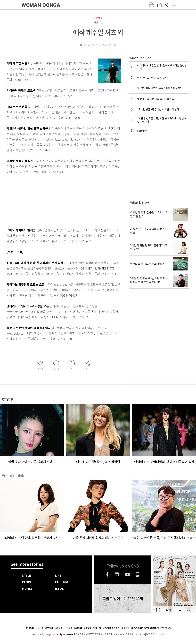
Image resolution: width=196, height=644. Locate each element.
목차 (168, 610)
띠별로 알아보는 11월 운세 (122, 599)
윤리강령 (58, 628)
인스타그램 (117, 574)
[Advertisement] (56, 200)
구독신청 (40, 628)
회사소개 (97, 628)
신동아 (69, 628)
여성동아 (30, 628)
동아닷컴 (87, 628)
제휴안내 (125, 628)
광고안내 (49, 628)
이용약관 (135, 628)
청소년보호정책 (164, 628)
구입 (189, 610)
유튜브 (127, 574)
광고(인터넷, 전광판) (111, 628)
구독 (179, 610)
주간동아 (78, 628)
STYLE (98, 18)
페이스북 (107, 574)
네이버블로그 (138, 574)
